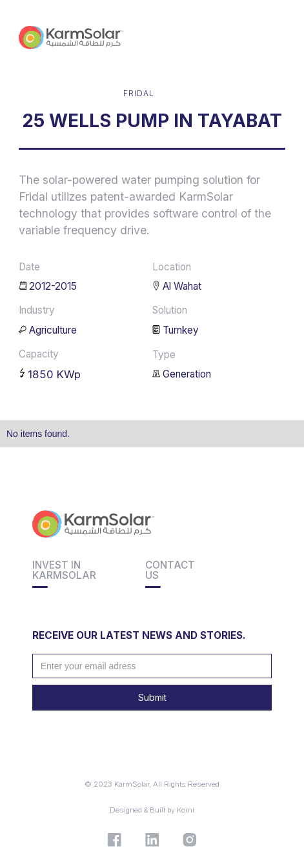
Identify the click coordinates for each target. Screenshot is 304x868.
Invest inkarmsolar (64, 570)
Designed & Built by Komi (152, 810)
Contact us (170, 570)
